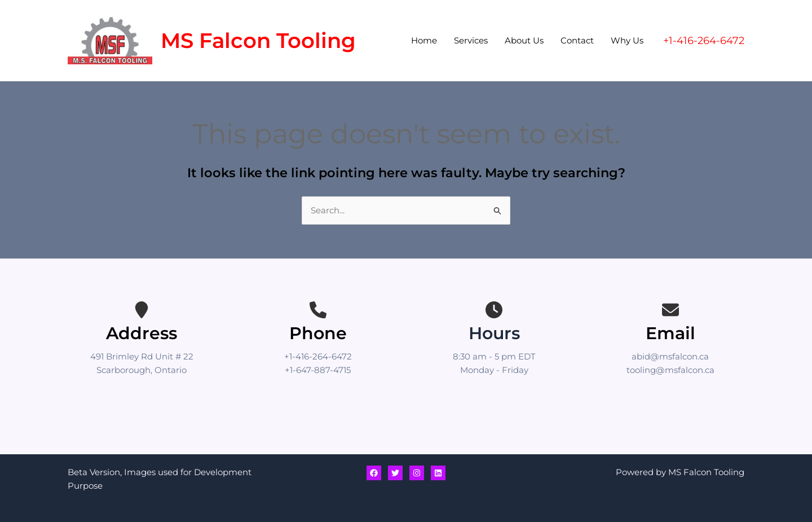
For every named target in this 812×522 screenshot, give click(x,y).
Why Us (627, 40)
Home (424, 40)
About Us (524, 40)
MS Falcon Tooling (258, 40)
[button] (704, 41)
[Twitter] (395, 473)
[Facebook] (374, 473)
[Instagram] (417, 473)
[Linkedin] (438, 473)
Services (471, 40)
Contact (577, 40)
